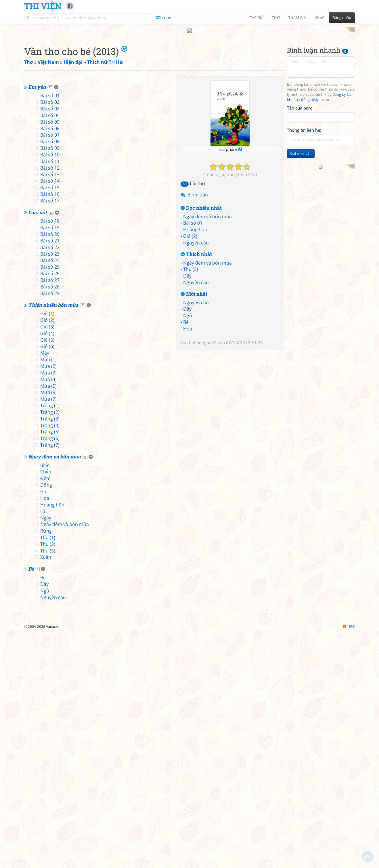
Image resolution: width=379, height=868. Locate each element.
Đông (46, 641)
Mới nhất (194, 369)
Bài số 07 (50, 291)
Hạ (43, 647)
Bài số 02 (50, 258)
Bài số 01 (193, 298)
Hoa (188, 404)
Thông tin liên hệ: (304, 205)
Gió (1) (47, 469)
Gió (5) (47, 496)
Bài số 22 (50, 403)
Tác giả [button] (257, 18)
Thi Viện (43, 6)
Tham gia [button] (297, 18)
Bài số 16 (50, 350)
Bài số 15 (50, 343)
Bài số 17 (50, 356)
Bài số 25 (50, 423)
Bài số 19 (50, 383)
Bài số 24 (50, 416)
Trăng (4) (50, 581)
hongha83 (206, 418)
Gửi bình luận (301, 229)
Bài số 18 (50, 377)
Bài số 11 (50, 317)
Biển (45, 621)
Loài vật (38, 368)
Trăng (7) (50, 601)
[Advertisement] (189, 68)
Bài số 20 (50, 390)
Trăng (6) (50, 594)
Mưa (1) (48, 515)
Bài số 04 (50, 271)
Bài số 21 (50, 396)
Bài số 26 (50, 429)
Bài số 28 (50, 442)
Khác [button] (319, 18)
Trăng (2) (50, 568)
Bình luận (198, 270)
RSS (349, 863)
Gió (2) (190, 311)
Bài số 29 (50, 449)
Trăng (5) (50, 588)
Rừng (46, 687)
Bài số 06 (50, 284)
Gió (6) (47, 502)
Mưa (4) (48, 535)
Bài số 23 (50, 410)
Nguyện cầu (196, 318)
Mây (45, 509)
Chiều (46, 628)
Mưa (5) (48, 542)
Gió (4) (47, 489)
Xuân (46, 713)
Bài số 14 (50, 337)
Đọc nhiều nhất (201, 283)
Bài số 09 (50, 304)
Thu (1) (48, 693)
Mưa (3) (48, 528)
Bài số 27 (50, 436)
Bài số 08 (50, 297)
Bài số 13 (50, 330)
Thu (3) (191, 345)
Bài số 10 (50, 310)
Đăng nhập (342, 18)
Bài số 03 (50, 265)
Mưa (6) (48, 548)
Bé (186, 397)
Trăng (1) (50, 561)
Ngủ (188, 391)
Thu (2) (48, 700)
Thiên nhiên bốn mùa (53, 461)
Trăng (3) (50, 574)
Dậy (187, 351)
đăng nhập (310, 175)
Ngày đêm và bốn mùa (207, 292)
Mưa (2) (48, 522)
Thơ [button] (276, 18)
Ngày (46, 674)
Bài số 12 (50, 324)
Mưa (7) (48, 555)
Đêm (45, 634)
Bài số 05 (50, 278)
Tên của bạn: (299, 183)
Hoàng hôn (195, 305)
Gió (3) (47, 482)
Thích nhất (196, 329)
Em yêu (37, 243)
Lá (43, 667)
